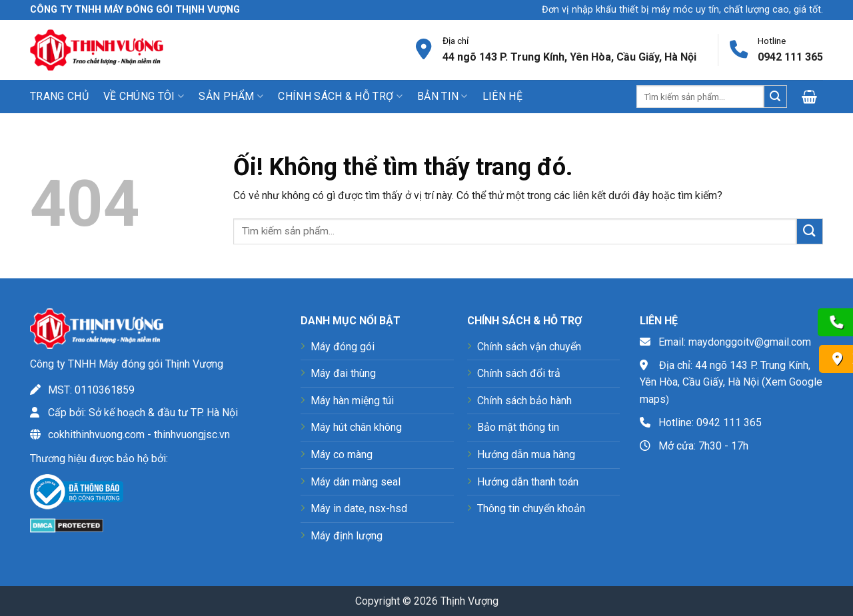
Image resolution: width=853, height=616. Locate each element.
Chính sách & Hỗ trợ (340, 97)
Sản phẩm (231, 97)
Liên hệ (502, 96)
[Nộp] (775, 97)
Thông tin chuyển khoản (531, 508)
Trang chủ (59, 96)
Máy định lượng (347, 536)
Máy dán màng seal (356, 482)
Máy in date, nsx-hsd (359, 508)
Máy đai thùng (343, 373)
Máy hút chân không (356, 427)
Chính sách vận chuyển (529, 347)
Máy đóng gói (343, 347)
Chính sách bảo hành (524, 401)
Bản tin (442, 97)
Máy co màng (342, 455)
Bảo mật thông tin (518, 427)
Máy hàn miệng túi (352, 401)
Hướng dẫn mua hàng (526, 455)
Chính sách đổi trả (519, 373)
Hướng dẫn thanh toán (528, 482)
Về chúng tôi (144, 97)
